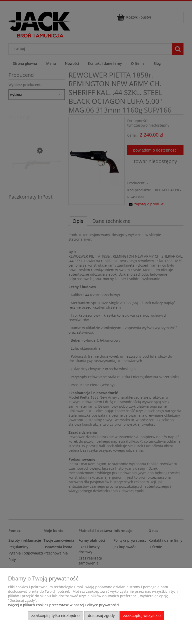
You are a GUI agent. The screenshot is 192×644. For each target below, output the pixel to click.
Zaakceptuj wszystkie (142, 615)
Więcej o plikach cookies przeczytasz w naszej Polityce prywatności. (64, 605)
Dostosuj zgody (101, 615)
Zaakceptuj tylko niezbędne (55, 615)
